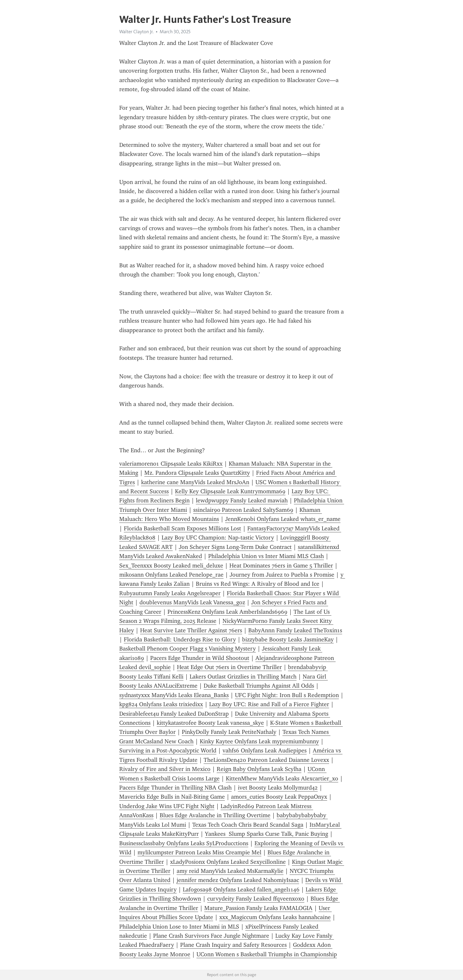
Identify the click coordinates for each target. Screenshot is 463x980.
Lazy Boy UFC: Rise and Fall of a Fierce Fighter (269, 704)
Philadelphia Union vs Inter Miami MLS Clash (266, 556)
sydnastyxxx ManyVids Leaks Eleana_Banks (174, 695)
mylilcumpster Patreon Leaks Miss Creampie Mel (199, 852)
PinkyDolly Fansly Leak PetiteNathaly (229, 732)
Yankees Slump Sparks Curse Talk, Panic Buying (267, 834)
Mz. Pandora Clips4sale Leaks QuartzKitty (197, 473)
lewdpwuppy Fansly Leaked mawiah (242, 500)
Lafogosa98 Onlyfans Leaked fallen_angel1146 (241, 889)
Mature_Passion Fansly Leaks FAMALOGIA (258, 908)
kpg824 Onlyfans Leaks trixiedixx (161, 704)
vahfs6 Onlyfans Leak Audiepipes (265, 750)
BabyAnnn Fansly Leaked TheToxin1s (295, 630)
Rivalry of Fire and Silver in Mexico (165, 769)
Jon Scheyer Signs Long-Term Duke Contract (235, 547)
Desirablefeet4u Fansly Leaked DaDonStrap (174, 714)
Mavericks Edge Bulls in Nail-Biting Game (172, 797)
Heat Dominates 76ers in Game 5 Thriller (281, 566)
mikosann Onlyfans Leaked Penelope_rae (171, 575)
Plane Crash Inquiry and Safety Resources (233, 945)
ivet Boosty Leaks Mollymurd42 (278, 788)
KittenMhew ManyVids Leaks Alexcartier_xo (282, 778)
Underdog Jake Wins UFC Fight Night (167, 806)
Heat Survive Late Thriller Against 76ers (191, 630)
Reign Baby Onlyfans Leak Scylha (259, 769)
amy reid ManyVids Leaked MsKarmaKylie (230, 871)
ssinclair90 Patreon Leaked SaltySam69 (243, 510)
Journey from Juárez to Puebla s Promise (282, 575)
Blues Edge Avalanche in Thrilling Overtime (215, 815)
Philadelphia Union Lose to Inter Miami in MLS (179, 927)
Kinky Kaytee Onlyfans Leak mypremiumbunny (259, 741)
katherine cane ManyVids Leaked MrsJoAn (195, 482)
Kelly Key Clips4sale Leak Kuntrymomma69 (230, 491)
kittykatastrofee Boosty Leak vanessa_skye (210, 723)
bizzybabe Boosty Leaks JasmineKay (288, 639)
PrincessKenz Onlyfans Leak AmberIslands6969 (227, 612)
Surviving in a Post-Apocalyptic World (168, 750)
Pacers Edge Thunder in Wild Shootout (200, 658)
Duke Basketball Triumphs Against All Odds (259, 686)
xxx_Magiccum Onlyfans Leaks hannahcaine (275, 917)
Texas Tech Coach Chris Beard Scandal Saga (248, 825)
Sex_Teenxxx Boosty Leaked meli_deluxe (171, 566)
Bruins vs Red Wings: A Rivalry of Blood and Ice (258, 584)
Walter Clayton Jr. (136, 32)
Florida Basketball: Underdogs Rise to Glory (180, 639)
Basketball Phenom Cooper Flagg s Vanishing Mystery (188, 649)
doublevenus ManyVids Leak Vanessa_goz (192, 602)
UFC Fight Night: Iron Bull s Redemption (287, 695)
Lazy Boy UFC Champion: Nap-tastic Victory (218, 538)
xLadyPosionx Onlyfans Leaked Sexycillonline (228, 862)
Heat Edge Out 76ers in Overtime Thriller (229, 667)
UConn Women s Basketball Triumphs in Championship (267, 954)
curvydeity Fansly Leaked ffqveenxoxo (256, 899)
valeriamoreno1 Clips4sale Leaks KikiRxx (171, 464)
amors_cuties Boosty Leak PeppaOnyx (279, 797)
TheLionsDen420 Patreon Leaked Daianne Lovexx (266, 760)
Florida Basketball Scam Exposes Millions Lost (182, 528)
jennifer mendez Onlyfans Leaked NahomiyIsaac (238, 880)
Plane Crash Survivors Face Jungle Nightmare (211, 936)
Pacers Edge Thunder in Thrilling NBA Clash (175, 788)
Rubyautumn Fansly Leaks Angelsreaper (170, 593)
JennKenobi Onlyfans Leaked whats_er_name (283, 519)
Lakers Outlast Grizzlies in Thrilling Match (243, 677)
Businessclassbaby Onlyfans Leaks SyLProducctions (184, 843)
